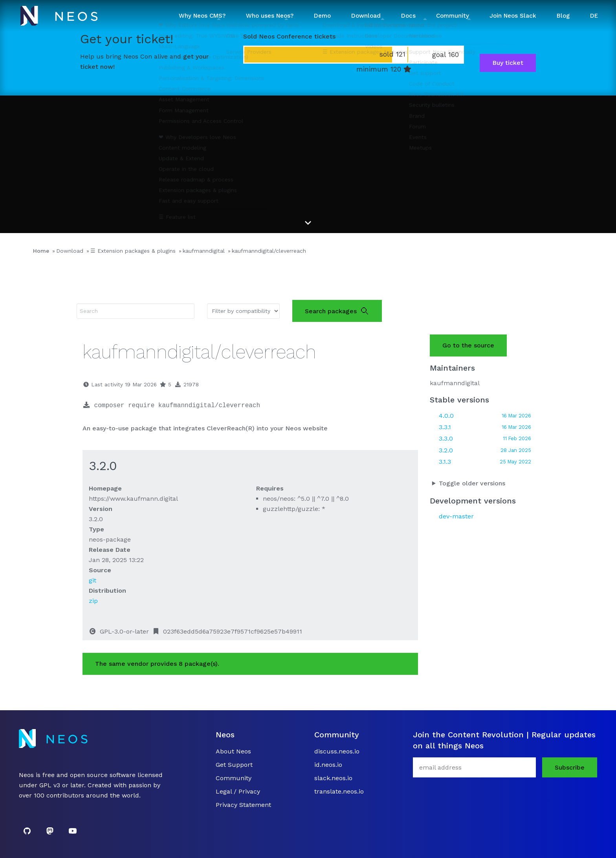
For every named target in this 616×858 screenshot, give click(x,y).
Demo (322, 16)
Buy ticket (508, 63)
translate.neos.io (339, 791)
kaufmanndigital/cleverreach (269, 251)
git (93, 580)
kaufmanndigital (204, 251)
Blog (563, 16)
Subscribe (570, 767)
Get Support (234, 765)
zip (93, 601)
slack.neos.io (333, 778)
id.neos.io (328, 765)
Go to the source (468, 345)
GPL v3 (50, 785)
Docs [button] (408, 16)
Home (41, 251)
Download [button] (366, 16)
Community (234, 778)
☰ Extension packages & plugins (133, 251)
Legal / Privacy (238, 791)
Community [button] (453, 16)
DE (594, 16)
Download (70, 251)
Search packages (337, 311)
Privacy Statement (243, 805)
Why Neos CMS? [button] (202, 16)
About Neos (233, 751)
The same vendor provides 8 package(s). (157, 664)
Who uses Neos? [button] (270, 16)
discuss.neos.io (337, 751)
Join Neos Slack (513, 16)
